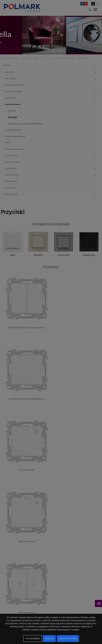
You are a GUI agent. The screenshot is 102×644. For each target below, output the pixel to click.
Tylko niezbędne (33, 639)
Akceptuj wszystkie (68, 639)
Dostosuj (49, 639)
